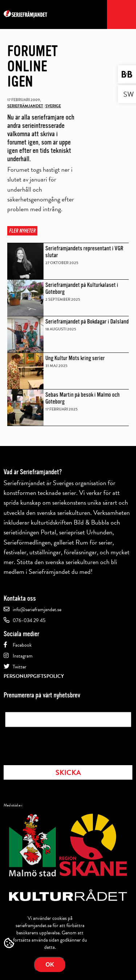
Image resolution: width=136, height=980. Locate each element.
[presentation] (60, 744)
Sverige (53, 106)
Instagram (23, 656)
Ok (50, 965)
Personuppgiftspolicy (34, 676)
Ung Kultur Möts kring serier (75, 358)
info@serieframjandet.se (37, 610)
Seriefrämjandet (25, 106)
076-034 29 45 (29, 620)
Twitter (20, 667)
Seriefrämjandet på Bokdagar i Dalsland (87, 322)
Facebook (22, 645)
